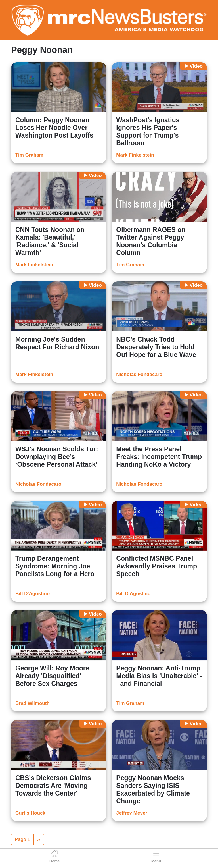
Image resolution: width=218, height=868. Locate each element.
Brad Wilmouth (33, 703)
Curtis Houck (30, 813)
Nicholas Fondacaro (139, 374)
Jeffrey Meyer (132, 813)
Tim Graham (29, 155)
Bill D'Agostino (33, 594)
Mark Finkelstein (135, 155)
